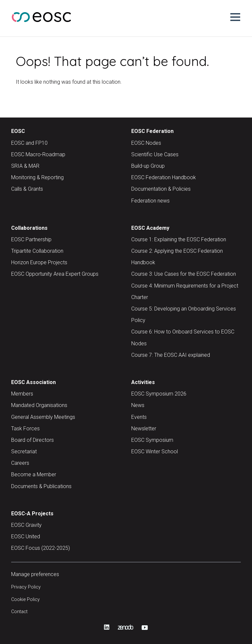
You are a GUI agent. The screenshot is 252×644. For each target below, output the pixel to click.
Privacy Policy (26, 587)
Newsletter (144, 429)
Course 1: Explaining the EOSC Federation (179, 239)
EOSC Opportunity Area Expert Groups (55, 274)
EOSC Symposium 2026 (159, 394)
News (138, 405)
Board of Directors (32, 440)
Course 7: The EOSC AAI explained (171, 355)
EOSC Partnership (31, 239)
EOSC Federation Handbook (164, 177)
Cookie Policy (25, 600)
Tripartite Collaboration (37, 251)
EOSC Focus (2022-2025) (41, 548)
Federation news (150, 201)
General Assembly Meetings (43, 417)
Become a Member (34, 474)
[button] (235, 17)
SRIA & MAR (25, 166)
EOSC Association (33, 382)
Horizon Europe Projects (39, 262)
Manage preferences (35, 574)
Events (139, 417)
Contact (19, 612)
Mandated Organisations (39, 405)
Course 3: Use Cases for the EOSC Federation (184, 274)
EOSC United (26, 537)
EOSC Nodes (146, 143)
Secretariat (24, 451)
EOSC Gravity (26, 525)
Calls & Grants (27, 189)
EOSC (18, 131)
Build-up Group (148, 166)
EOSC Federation (152, 131)
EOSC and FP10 (29, 143)
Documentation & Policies (161, 189)
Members (22, 394)
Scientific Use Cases (155, 154)
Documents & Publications (41, 486)
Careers (20, 463)
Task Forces (25, 429)
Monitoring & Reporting (37, 177)
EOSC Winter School (155, 451)
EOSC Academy (150, 228)
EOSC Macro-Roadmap (38, 154)
